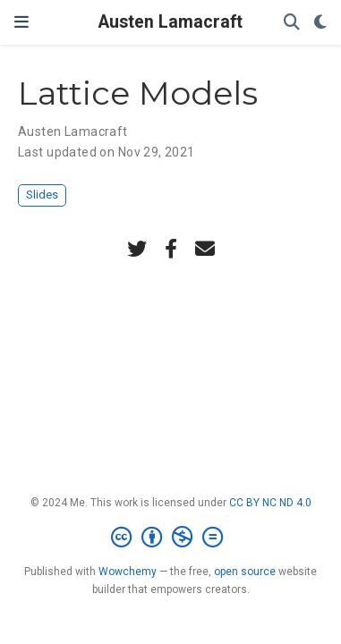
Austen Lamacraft (170, 22)
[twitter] (137, 249)
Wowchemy (128, 572)
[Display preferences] (320, 23)
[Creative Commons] (170, 538)
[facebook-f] (171, 249)
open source (245, 572)
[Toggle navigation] (21, 22)
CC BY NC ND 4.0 (270, 503)
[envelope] (205, 249)
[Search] (292, 23)
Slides (42, 195)
